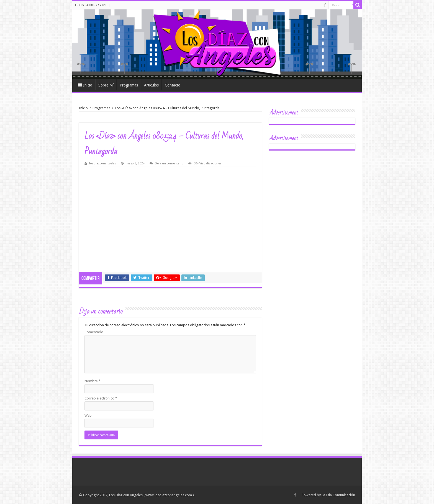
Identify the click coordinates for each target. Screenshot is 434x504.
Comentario (94, 332)
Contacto (173, 85)
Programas (129, 85)
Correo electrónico (101, 398)
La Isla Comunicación (338, 495)
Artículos (151, 85)
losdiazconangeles (103, 163)
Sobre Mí (106, 85)
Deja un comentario (169, 163)
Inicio (85, 85)
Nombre (93, 381)
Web (88, 415)
